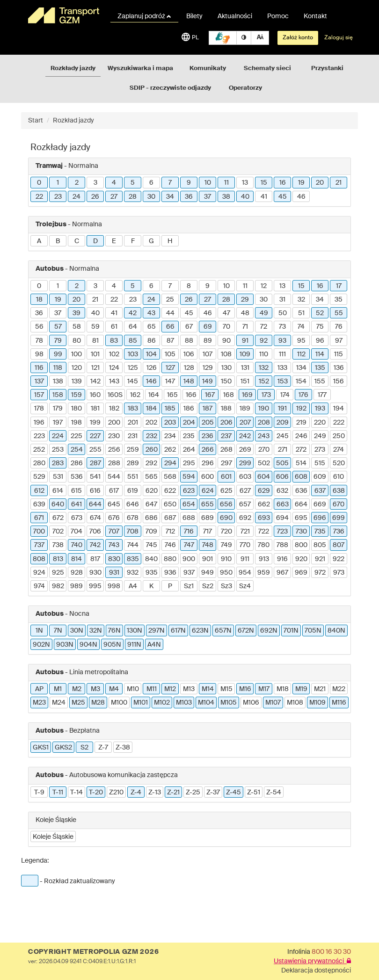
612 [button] (39, 491)
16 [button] (283, 183)
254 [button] (77, 450)
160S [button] (115, 395)
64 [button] (133, 327)
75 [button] (320, 327)
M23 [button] (39, 703)
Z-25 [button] (193, 793)
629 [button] (264, 491)
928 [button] (77, 573)
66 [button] (170, 327)
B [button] (58, 241)
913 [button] (264, 559)
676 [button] (114, 518)
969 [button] (301, 573)
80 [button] (77, 341)
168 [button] (229, 395)
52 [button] (320, 313)
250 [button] (339, 436)
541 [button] (95, 477)
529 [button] (39, 477)
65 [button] (152, 327)
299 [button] (245, 463)
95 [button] (301, 341)
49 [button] (264, 313)
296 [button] (208, 463)
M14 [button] (208, 689)
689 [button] (208, 518)
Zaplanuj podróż (144, 16)
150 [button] (226, 382)
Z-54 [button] (274, 793)
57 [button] (58, 327)
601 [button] (226, 477)
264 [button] (189, 450)
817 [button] (95, 559)
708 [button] (133, 532)
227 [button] (95, 436)
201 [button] (133, 423)
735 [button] (320, 532)
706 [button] (95, 532)
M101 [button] (141, 703)
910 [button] (226, 559)
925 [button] (58, 573)
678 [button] (133, 518)
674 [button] (95, 518)
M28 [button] (98, 703)
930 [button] (95, 573)
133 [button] (282, 368)
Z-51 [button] (254, 793)
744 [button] (133, 545)
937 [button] (189, 573)
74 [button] (301, 327)
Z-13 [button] (155, 793)
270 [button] (264, 450)
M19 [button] (301, 689)
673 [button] (77, 518)
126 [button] (152, 368)
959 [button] (264, 573)
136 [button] (339, 368)
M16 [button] (245, 689)
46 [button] (301, 197)
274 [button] (339, 450)
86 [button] (152, 341)
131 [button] (245, 368)
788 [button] (282, 545)
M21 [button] (320, 689)
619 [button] (133, 491)
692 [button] (245, 518)
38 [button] (226, 197)
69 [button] (208, 327)
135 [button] (320, 368)
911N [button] (134, 645)
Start (36, 121)
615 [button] (77, 491)
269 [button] (245, 450)
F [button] (133, 241)
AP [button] (39, 689)
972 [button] (320, 573)
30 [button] (151, 197)
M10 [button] (133, 689)
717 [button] (208, 532)
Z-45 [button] (233, 793)
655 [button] (208, 504)
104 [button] (151, 354)
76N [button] (114, 631)
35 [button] (339, 300)
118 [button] (58, 368)
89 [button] (208, 341)
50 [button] (283, 313)
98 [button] (39, 354)
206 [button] (226, 423)
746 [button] (170, 545)
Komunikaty (208, 68)
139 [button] (77, 382)
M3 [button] (95, 689)
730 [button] (301, 532)
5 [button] (133, 183)
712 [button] (170, 532)
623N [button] (200, 631)
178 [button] (39, 409)
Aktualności (235, 16)
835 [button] (133, 559)
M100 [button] (119, 703)
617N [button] (178, 631)
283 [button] (58, 463)
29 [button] (245, 300)
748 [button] (208, 545)
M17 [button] (264, 689)
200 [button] (114, 423)
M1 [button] (58, 689)
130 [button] (226, 368)
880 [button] (170, 559)
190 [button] (264, 409)
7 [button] (170, 183)
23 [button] (58, 197)
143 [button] (114, 382)
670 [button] (339, 504)
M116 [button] (339, 703)
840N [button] (336, 631)
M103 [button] (184, 703)
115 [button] (339, 354)
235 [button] (189, 436)
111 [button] (282, 354)
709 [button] (151, 532)
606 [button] (282, 477)
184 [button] (151, 409)
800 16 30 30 (331, 952)
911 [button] (245, 559)
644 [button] (95, 504)
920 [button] (301, 559)
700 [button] (39, 532)
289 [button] (133, 463)
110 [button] (264, 354)
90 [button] (226, 341)
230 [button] (114, 436)
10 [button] (208, 183)
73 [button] (282, 327)
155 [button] (320, 382)
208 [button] (264, 423)
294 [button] (170, 463)
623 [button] (189, 491)
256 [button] (114, 450)
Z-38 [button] (123, 748)
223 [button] (39, 436)
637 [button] (320, 491)
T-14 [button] (77, 793)
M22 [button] (339, 689)
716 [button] (189, 532)
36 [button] (189, 197)
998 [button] (114, 586)
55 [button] (339, 313)
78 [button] (39, 341)
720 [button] (226, 532)
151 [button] (245, 382)
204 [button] (189, 423)
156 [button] (339, 382)
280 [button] (39, 463)
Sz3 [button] (226, 586)
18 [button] (39, 300)
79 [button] (58, 341)
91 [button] (245, 341)
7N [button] (58, 631)
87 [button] (170, 341)
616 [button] (95, 491)
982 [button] (58, 586)
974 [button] (39, 586)
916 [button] (282, 559)
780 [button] (264, 545)
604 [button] (264, 477)
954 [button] (245, 573)
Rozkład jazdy (73, 121)
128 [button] (189, 368)
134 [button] (301, 368)
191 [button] (282, 409)
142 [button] (95, 382)
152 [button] (264, 382)
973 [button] (339, 573)
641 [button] (77, 504)
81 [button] (95, 341)
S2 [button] (84, 748)
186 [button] (189, 409)
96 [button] (320, 341)
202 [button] (151, 423)
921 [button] (320, 559)
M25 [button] (78, 703)
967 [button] (282, 573)
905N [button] (112, 645)
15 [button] (264, 183)
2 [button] (77, 183)
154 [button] (301, 382)
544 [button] (114, 477)
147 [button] (170, 382)
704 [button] (77, 532)
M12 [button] (170, 689)
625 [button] (226, 491)
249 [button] (320, 436)
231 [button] (133, 436)
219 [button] (301, 423)
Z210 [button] (116, 793)
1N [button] (39, 631)
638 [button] (339, 491)
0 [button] (39, 183)
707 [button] (114, 532)
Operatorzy (245, 88)
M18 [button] (283, 689)
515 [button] (320, 463)
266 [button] (208, 450)
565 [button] (151, 477)
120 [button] (77, 368)
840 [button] (151, 559)
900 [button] (189, 559)
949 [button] (208, 573)
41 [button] (264, 197)
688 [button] (189, 518)
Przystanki (327, 68)
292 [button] (151, 463)
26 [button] (95, 197)
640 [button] (58, 504)
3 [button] (95, 183)
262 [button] (170, 450)
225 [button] (77, 436)
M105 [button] (229, 703)
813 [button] (58, 559)
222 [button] (339, 423)
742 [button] (95, 545)
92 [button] (264, 341)
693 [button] (264, 518)
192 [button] (301, 409)
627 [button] (245, 491)
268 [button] (226, 450)
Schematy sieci (267, 68)
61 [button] (114, 327)
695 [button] (301, 518)
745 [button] (152, 545)
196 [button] (39, 423)
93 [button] (282, 341)
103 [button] (133, 354)
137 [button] (39, 382)
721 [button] (245, 532)
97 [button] (339, 341)
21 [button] (339, 183)
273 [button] (320, 450)
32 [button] (301, 300)
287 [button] (95, 463)
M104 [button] (206, 703)
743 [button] (114, 545)
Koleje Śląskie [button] (53, 837)
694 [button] (282, 518)
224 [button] (58, 436)
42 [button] (133, 313)
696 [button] (320, 518)
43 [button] (151, 313)
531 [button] (58, 477)
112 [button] (301, 354)
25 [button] (170, 300)
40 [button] (245, 197)
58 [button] (77, 327)
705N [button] (313, 631)
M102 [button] (162, 703)
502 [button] (264, 463)
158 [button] (58, 395)
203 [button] (170, 423)
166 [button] (191, 395)
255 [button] (95, 450)
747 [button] (189, 545)
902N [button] (41, 645)
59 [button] (95, 327)
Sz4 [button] (245, 586)
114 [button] (320, 354)
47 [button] (226, 313)
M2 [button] (77, 689)
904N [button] (88, 645)
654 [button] (189, 504)
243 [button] (264, 436)
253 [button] (58, 450)
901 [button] (208, 559)
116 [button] (39, 368)
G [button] (151, 241)
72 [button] (264, 327)
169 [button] (247, 395)
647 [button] (151, 504)
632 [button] (282, 491)
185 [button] (170, 409)
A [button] (39, 241)
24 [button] (77, 197)
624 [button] (208, 491)
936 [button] (170, 573)
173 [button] (266, 395)
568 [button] (170, 477)
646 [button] (133, 504)
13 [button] (245, 183)
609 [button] (320, 477)
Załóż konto (298, 38)
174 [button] (285, 395)
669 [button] (320, 504)
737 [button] (39, 545)
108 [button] (226, 354)
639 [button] (39, 504)
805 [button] (320, 545)
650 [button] (170, 504)
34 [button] (170, 197)
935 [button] (152, 573)
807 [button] (339, 545)
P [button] (170, 586)
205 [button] (208, 423)
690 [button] (226, 518)
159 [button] (77, 395)
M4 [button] (114, 689)
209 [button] (283, 423)
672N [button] (246, 631)
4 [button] (114, 183)
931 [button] (114, 573)
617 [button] (114, 491)
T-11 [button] (58, 793)
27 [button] (114, 197)
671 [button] (39, 518)
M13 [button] (189, 689)
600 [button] (208, 477)
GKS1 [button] (41, 748)
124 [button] (114, 368)
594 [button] (189, 477)
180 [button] (77, 409)
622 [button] (170, 491)
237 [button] (226, 436)
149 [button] (208, 382)
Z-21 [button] (173, 793)
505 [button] (282, 463)
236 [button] (208, 436)
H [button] (170, 241)
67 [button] (189, 327)
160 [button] (95, 395)
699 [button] (339, 518)
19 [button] (301, 183)
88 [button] (189, 341)
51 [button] (301, 313)
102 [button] (114, 354)
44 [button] (170, 313)
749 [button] (226, 545)
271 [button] (283, 450)
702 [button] (58, 532)
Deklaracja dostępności (316, 971)
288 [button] (114, 463)
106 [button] (189, 354)
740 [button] (77, 545)
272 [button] (301, 450)
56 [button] (39, 327)
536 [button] (77, 477)
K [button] (151, 586)
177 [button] (322, 395)
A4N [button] (154, 645)
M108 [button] (295, 703)
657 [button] (245, 504)
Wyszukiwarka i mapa (140, 68)
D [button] (95, 241)
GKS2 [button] (63, 748)
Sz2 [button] (208, 586)
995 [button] (95, 586)
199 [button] (95, 423)
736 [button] (339, 532)
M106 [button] (251, 703)
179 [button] (58, 409)
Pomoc (278, 16)
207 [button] (245, 423)
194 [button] (339, 409)
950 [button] (226, 573)
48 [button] (245, 313)
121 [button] (95, 368)
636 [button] (301, 491)
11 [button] (226, 183)
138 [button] (58, 382)
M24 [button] (59, 703)
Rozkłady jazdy (73, 68)
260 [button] (152, 450)
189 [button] (245, 409)
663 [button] (283, 504)
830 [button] (114, 559)
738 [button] (58, 545)
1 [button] (58, 183)
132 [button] (264, 368)
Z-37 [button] (213, 793)
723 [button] (282, 532)
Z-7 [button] (103, 748)
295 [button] (189, 463)
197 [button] (58, 423)
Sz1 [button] (189, 586)
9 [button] (189, 183)
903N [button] (65, 645)
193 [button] (320, 409)
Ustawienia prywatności (312, 961)
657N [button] (223, 631)
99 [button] (58, 354)
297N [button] (157, 631)
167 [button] (210, 395)
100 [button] (77, 354)
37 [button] (208, 197)
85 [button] (133, 341)
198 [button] (77, 423)
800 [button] (301, 545)
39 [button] (77, 313)
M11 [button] (152, 689)
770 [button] (245, 545)
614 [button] (58, 491)
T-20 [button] (96, 793)
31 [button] (282, 300)
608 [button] (301, 477)
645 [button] (114, 504)
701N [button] (291, 631)
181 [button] (95, 409)
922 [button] (339, 559)
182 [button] (114, 409)
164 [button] (154, 395)
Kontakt (315, 16)
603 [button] (245, 477)
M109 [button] (317, 703)
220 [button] (320, 423)
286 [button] (77, 463)
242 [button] (245, 436)
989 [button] (77, 586)
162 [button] (135, 395)
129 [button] (208, 368)
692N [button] (269, 631)
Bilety (194, 16)
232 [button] (152, 436)
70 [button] (226, 327)
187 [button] (208, 409)
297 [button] (226, 463)
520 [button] (339, 463)
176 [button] (303, 395)
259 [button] (133, 450)
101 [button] (95, 354)
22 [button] (39, 197)
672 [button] (58, 518)
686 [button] (151, 518)
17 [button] (339, 286)
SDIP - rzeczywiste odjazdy (170, 88)
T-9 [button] (39, 793)
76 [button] (339, 327)
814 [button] (77, 559)
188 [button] (226, 409)
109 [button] (245, 354)
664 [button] (301, 504)
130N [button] (135, 631)
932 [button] (133, 573)
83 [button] (114, 341)
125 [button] (133, 368)
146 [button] (151, 382)
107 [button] (208, 354)
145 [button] (133, 382)
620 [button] (152, 491)
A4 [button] (133, 586)
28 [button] (133, 197)
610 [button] (339, 477)
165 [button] (172, 395)
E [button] (114, 241)
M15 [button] (226, 689)
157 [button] (39, 395)
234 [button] (170, 436)
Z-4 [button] (136, 793)
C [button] (77, 241)
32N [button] (96, 631)
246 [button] (301, 436)
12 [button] (264, 286)
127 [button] (170, 368)
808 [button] (39, 559)
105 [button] (170, 354)
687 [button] (170, 518)
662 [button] (264, 504)
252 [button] (39, 450)
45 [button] (283, 197)
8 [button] (189, 286)
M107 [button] (273, 703)
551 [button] (133, 477)
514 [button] (301, 463)
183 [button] (133, 409)
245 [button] (283, 436)
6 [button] (151, 183)
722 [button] (264, 532)
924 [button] (39, 573)
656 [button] (226, 504)
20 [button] (320, 183)
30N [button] (77, 631)
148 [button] (189, 382)
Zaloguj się (339, 38)
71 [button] (245, 327)
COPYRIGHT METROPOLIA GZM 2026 (93, 952)
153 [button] (283, 382)
